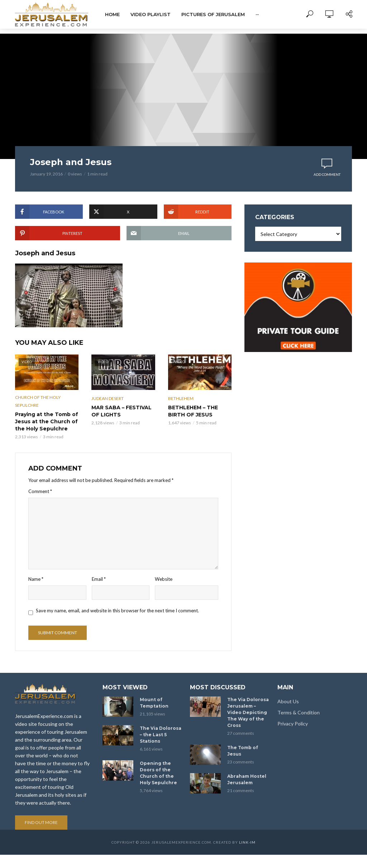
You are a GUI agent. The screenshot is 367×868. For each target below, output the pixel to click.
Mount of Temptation (154, 696)
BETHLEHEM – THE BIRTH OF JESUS (193, 411)
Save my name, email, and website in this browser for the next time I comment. (117, 611)
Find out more (41, 816)
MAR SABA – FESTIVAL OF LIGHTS (121, 411)
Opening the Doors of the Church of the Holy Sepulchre (158, 766)
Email (99, 579)
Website (164, 579)
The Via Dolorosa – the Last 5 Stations (161, 728)
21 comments (241, 784)
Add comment (327, 174)
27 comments (241, 726)
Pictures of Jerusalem (213, 14)
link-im (247, 835)
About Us (288, 695)
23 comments (241, 755)
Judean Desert (108, 398)
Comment (40, 491)
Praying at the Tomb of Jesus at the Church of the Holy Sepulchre (47, 421)
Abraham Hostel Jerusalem (247, 773)
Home (112, 14)
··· (257, 14)
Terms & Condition (299, 706)
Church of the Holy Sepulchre (38, 401)
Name (36, 579)
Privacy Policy (293, 717)
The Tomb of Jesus (243, 744)
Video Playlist (151, 14)
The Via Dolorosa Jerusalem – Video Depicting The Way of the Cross (248, 706)
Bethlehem (181, 398)
